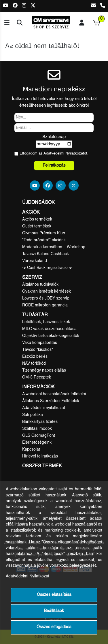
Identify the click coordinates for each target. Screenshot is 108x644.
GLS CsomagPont (39, 436)
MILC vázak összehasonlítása (49, 329)
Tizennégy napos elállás (44, 370)
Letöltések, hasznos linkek (46, 322)
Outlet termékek (37, 226)
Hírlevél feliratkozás (40, 456)
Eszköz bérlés (35, 357)
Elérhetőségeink (37, 442)
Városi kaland (35, 261)
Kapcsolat (31, 449)
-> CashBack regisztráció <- (47, 268)
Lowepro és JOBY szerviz (46, 298)
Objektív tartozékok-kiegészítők (51, 336)
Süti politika (33, 415)
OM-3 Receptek (37, 377)
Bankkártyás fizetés (40, 422)
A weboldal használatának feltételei (54, 394)
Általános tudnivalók (40, 285)
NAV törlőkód (34, 364)
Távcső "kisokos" (38, 350)
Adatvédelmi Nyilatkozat (64, 154)
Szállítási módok (37, 429)
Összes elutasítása (54, 595)
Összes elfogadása (54, 627)
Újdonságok (38, 203)
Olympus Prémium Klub (44, 233)
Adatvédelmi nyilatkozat (44, 408)
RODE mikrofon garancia (45, 305)
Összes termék (42, 466)
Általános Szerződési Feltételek (51, 401)
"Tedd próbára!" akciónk (44, 240)
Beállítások (54, 611)
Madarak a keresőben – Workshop (54, 247)
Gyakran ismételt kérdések (47, 291)
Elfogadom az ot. (54, 154)
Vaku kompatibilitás (40, 343)
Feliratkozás (54, 165)
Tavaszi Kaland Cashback (46, 254)
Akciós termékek (37, 219)
